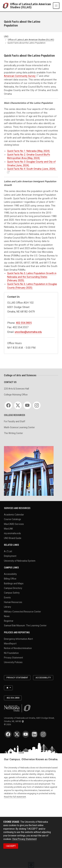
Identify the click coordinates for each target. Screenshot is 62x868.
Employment (10, 556)
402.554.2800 (13, 698)
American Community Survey (20, 76)
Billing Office (10, 579)
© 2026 (8, 724)
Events (7, 597)
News (7, 616)
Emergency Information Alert (18, 639)
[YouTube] (27, 405)
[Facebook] (8, 405)
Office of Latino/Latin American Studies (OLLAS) (31, 6)
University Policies (13, 662)
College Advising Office (16, 395)
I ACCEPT (11, 846)
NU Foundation (11, 653)
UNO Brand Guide (13, 538)
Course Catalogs (12, 519)
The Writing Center (13, 433)
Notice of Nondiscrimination (18, 648)
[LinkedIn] (34, 734)
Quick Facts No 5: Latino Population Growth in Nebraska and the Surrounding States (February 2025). (32, 277)
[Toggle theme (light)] (8, 688)
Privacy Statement (13, 658)
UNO (6, 36)
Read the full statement (15, 797)
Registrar (9, 621)
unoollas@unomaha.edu (28, 332)
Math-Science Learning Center (19, 427)
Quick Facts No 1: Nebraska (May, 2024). (29, 151)
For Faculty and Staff (15, 421)
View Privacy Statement (24, 839)
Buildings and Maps (14, 583)
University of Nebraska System (20, 561)
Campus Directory (13, 588)
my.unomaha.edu (12, 533)
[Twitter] (18, 405)
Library (8, 607)
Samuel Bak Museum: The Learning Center (25, 626)
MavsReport (10, 644)
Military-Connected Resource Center (22, 611)
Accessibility (10, 574)
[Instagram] (37, 405)
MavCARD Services (14, 524)
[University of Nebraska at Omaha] (6, 6)
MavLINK (8, 529)
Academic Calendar (14, 515)
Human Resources (13, 602)
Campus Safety (12, 593)
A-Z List (8, 551)
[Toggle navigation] (56, 6)
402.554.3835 (24, 323)
